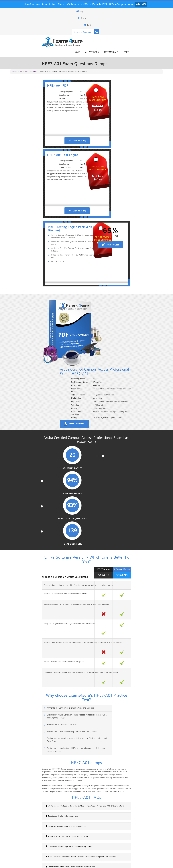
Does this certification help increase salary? (30, 500)
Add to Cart (50, 102)
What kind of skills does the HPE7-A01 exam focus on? (34, 520)
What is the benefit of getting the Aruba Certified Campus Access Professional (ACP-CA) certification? (51, 490)
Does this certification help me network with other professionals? (38, 551)
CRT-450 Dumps (125, 848)
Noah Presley (85, 824)
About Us (24, 864)
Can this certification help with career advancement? (33, 510)
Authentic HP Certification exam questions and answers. (39, 408)
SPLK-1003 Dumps (99, 852)
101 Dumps (49, 848)
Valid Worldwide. (28, 142)
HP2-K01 (15, 677)
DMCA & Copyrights (88, 864)
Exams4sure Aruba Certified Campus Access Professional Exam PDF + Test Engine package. (125, 410)
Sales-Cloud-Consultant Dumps (74, 849)
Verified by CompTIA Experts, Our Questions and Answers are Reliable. (51, 134)
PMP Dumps (23, 848)
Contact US (70, 864)
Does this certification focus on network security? (32, 581)
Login (145, 11)
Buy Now (152, 651)
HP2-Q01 (15, 687)
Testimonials (144, 22)
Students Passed (28, 276)
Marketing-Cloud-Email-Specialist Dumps (150, 849)
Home (110, 22)
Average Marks (67, 276)
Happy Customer (85, 829)
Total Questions (145, 276)
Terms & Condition (54, 864)
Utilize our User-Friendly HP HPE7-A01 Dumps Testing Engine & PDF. (51, 138)
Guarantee (37, 864)
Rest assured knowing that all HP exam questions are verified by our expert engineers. (125, 433)
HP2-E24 (15, 650)
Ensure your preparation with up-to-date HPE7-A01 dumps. (118, 420)
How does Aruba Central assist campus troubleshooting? (35, 601)
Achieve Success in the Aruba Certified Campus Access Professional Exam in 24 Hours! (58, 125)
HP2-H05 (15, 668)
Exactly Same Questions (106, 276)
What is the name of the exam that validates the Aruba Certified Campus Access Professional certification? (53, 591)
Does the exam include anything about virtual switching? (34, 561)
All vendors (125, 22)
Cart (159, 22)
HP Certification (31, 46)
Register (132, 11)
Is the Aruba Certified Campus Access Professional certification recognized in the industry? (47, 540)
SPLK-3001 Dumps (125, 852)
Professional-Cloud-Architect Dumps (99, 849)
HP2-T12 (15, 696)
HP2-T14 (15, 705)
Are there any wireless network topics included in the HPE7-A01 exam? (40, 571)
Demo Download (99, 221)
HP (21, 46)
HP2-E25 (15, 659)
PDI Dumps (48, 852)
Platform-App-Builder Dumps (23, 853)
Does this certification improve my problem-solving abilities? (36, 530)
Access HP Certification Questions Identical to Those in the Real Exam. (51, 130)
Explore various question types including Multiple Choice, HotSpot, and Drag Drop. (47, 433)
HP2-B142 (16, 714)
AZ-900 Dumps (74, 852)
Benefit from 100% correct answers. (30, 420)
